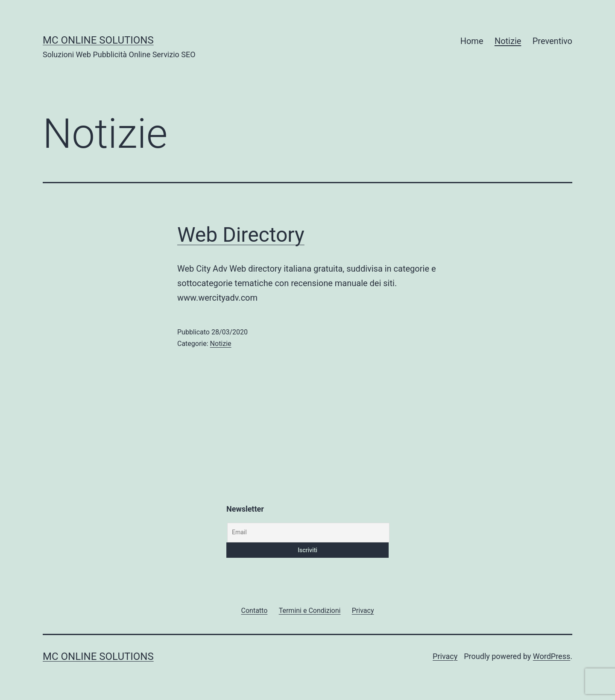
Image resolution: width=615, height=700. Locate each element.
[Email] (308, 533)
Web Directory (241, 235)
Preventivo (552, 41)
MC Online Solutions (98, 40)
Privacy (445, 656)
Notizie (508, 41)
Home (472, 41)
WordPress (552, 656)
